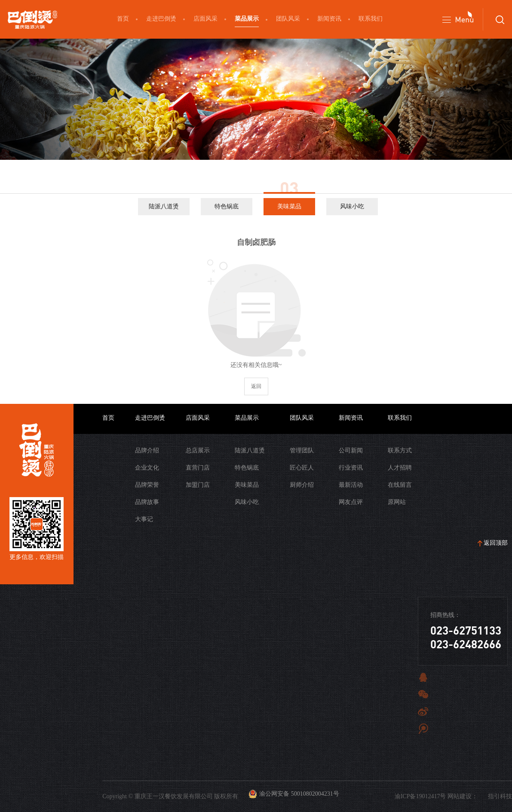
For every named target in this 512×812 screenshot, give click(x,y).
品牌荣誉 (147, 485)
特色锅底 (227, 206)
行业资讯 (351, 468)
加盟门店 (198, 485)
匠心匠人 (302, 468)
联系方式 (400, 450)
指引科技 (500, 796)
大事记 (144, 519)
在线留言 (400, 485)
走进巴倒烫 (161, 19)
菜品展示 (247, 19)
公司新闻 (351, 450)
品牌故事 (147, 502)
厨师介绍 (302, 485)
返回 (256, 386)
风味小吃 (352, 206)
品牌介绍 (147, 450)
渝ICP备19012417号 (420, 796)
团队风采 (288, 19)
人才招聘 (400, 468)
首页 (123, 19)
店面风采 (205, 19)
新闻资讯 (329, 19)
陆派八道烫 (164, 206)
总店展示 (198, 450)
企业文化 (147, 468)
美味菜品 (289, 206)
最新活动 (351, 485)
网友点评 (351, 502)
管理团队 (302, 450)
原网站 (397, 502)
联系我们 (371, 19)
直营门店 (198, 468)
